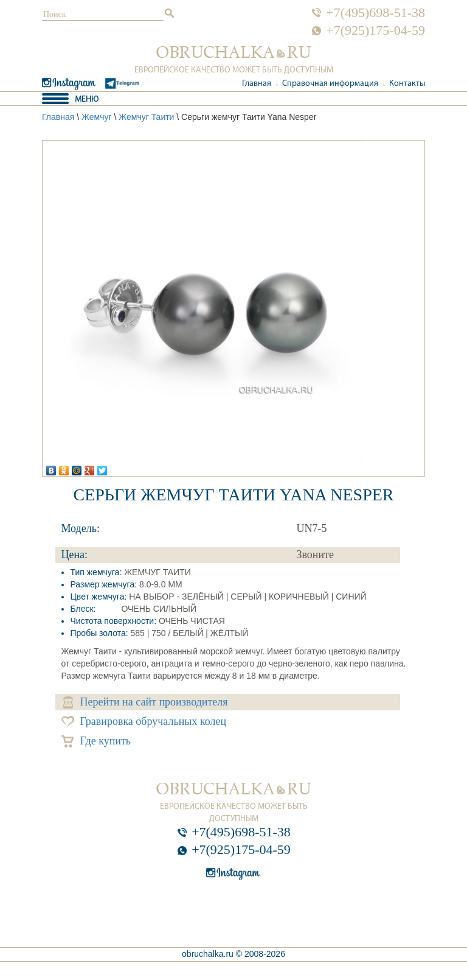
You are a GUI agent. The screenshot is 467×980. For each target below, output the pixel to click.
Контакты (407, 84)
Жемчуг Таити (146, 117)
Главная (257, 84)
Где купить (96, 741)
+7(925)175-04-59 (375, 30)
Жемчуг (97, 117)
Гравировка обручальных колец (144, 722)
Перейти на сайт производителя (146, 702)
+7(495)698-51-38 (375, 13)
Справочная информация (330, 84)
